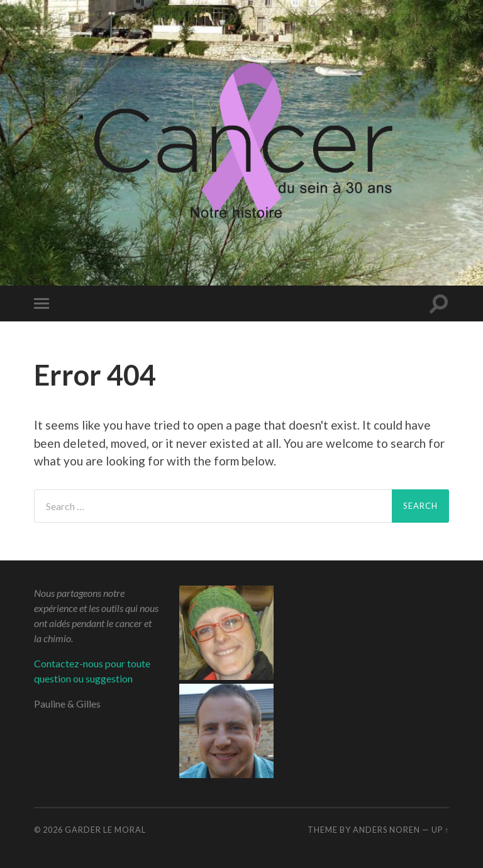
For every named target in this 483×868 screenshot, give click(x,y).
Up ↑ (440, 830)
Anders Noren (386, 830)
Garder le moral (105, 830)
